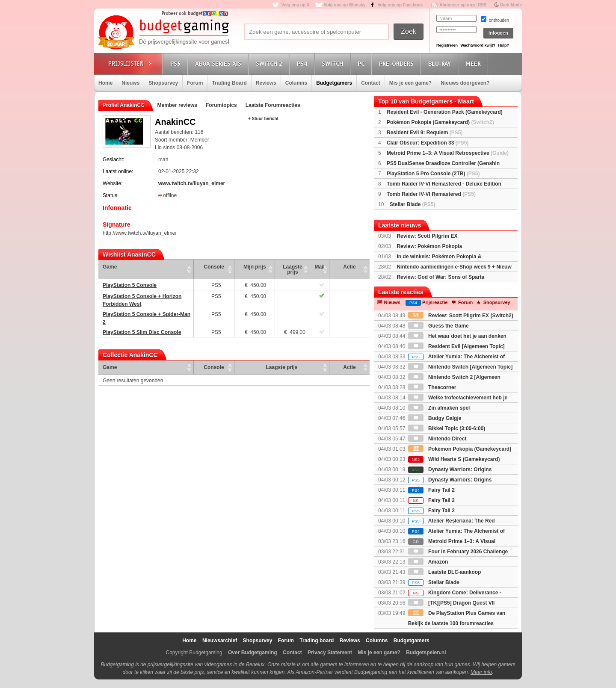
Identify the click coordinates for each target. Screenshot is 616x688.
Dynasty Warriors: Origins (450, 469)
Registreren (447, 45)
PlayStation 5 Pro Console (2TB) (433, 174)
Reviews (266, 83)
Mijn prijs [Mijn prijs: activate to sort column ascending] (255, 267)
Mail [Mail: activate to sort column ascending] (320, 267)
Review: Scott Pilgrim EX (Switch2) (461, 316)
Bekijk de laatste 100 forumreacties (451, 623)
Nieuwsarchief (220, 641)
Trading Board (229, 83)
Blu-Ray (441, 63)
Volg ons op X (295, 5)
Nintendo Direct (437, 439)
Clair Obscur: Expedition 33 (428, 143)
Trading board (317, 641)
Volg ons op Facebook (400, 5)
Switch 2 (270, 63)
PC (362, 63)
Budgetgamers (334, 83)
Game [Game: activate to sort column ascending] (110, 267)
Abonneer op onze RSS (463, 5)
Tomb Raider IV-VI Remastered (431, 194)
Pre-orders (398, 63)
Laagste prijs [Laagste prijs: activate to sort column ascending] (292, 269)
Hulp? (503, 45)
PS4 (303, 63)
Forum (195, 83)
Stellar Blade (413, 204)
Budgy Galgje (435, 418)
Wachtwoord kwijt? (478, 45)
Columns (296, 83)
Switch (334, 63)
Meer (474, 63)
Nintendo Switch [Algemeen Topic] (460, 367)
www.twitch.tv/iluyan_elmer (192, 183)
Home (105, 83)
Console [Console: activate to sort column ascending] (214, 267)
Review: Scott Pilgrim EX (427, 236)
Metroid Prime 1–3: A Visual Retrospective (448, 153)
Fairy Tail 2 (431, 490)
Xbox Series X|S (219, 63)
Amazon (428, 562)
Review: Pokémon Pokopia (429, 246)
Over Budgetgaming (253, 653)
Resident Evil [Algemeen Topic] (456, 346)
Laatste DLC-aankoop (445, 572)
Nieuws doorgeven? (465, 83)
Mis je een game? (410, 83)
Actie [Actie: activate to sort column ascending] (349, 267)
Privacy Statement (330, 653)
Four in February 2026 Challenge (458, 552)
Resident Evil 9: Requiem (425, 133)
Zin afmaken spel (439, 408)
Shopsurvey (163, 83)
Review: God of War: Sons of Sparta (440, 277)
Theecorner (432, 387)
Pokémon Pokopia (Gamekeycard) (440, 122)
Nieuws (130, 83)
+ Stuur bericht (263, 119)
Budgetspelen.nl (426, 653)
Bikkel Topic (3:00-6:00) (447, 428)
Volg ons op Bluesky (345, 5)
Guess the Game (438, 326)
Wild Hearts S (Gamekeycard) (454, 459)
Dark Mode (511, 5)
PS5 (177, 63)
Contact (371, 83)
